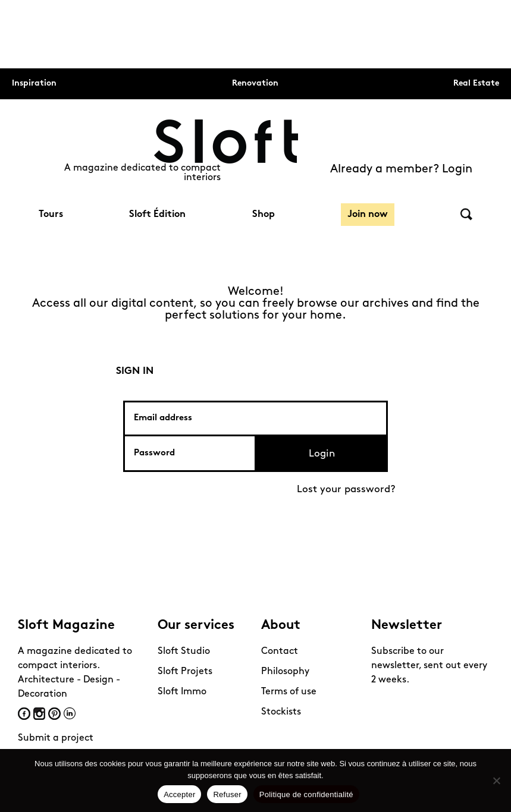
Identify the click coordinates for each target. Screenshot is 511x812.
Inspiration (34, 84)
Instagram (39, 714)
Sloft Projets (185, 672)
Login (322, 454)
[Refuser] (496, 780)
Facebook (24, 714)
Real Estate (476, 84)
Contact (280, 652)
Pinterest (54, 714)
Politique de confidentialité (306, 794)
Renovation (255, 84)
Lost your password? (346, 490)
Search (466, 214)
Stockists (281, 712)
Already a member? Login (401, 169)
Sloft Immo (182, 692)
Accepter (179, 794)
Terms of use (289, 692)
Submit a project (56, 738)
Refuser (227, 794)
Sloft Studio (184, 652)
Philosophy (285, 672)
